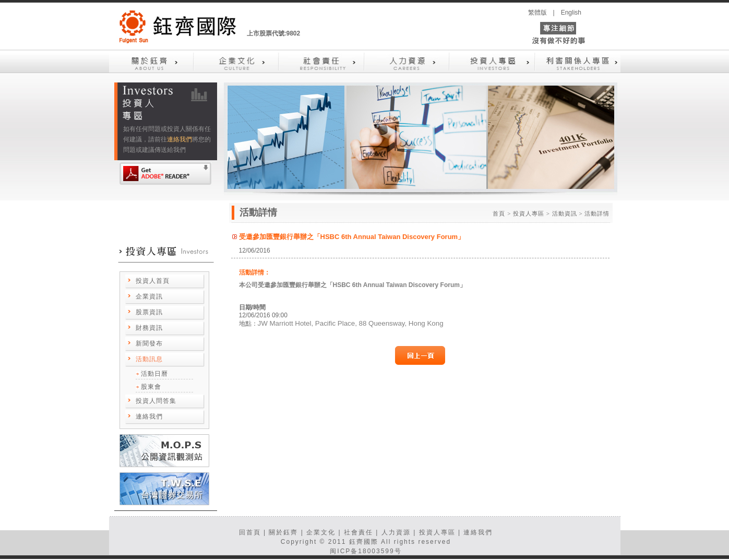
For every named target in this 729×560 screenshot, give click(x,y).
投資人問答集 (156, 401)
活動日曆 (154, 374)
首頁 (499, 213)
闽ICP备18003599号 (366, 551)
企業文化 (321, 532)
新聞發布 (149, 343)
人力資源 (396, 532)
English (571, 13)
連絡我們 (180, 139)
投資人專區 (437, 532)
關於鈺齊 (283, 532)
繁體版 (537, 13)
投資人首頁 (153, 281)
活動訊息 (149, 359)
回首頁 (250, 532)
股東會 (151, 387)
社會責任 (358, 532)
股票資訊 (149, 312)
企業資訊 (149, 296)
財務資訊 (149, 328)
